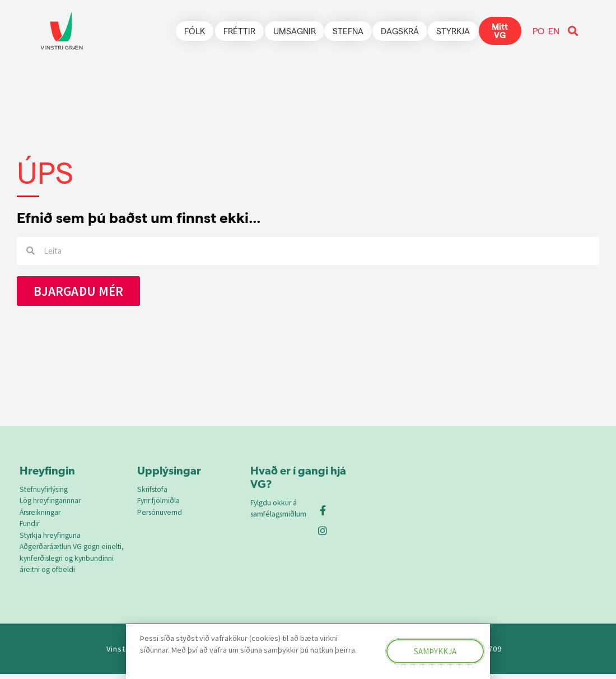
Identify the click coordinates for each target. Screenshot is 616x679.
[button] (573, 31)
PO (538, 31)
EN (554, 31)
